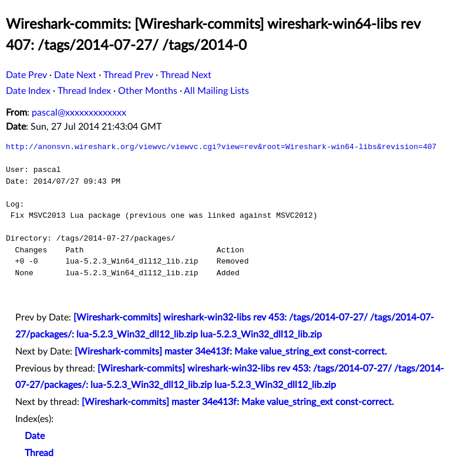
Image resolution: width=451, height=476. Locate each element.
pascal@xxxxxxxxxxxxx (79, 113)
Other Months (148, 91)
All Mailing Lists (216, 91)
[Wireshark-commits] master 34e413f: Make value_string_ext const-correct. (231, 352)
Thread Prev (128, 75)
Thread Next (186, 75)
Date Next (75, 75)
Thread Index (84, 91)
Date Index (28, 91)
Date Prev (26, 75)
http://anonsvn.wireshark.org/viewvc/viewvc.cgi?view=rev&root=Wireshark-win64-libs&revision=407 (221, 147)
